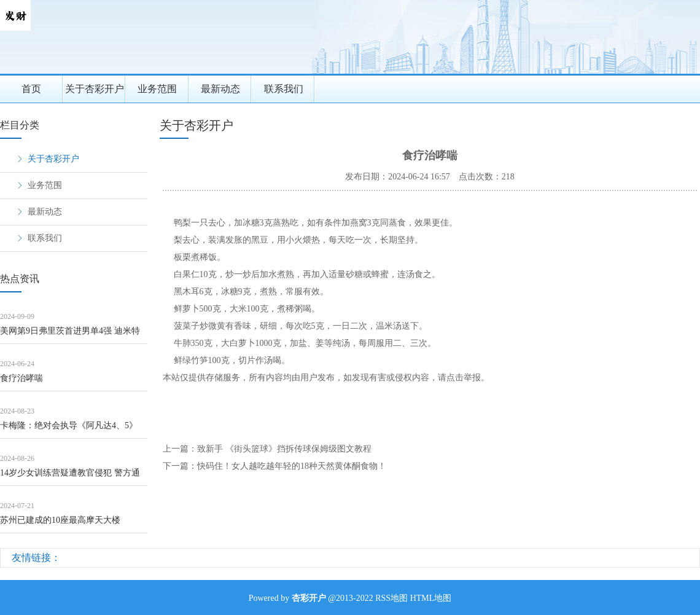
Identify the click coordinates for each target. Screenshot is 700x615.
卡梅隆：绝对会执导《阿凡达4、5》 (69, 425)
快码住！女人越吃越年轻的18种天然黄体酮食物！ (292, 466)
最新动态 (220, 89)
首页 (31, 89)
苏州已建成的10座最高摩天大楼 (60, 520)
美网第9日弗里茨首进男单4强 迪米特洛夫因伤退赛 (70, 335)
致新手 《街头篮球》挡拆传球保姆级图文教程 (284, 449)
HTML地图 (431, 598)
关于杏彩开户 (95, 89)
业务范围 (157, 89)
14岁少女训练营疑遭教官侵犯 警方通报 (70, 477)
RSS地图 (391, 598)
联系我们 (284, 89)
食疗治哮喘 (21, 378)
